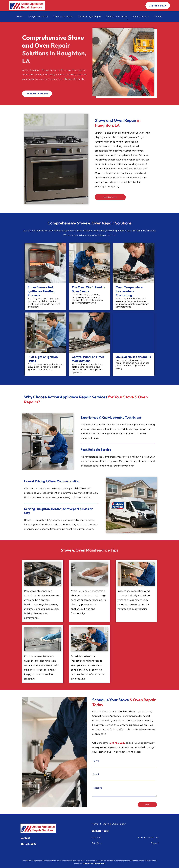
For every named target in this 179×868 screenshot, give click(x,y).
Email (96, 774)
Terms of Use (88, 864)
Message (97, 788)
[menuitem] (20, 17)
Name (96, 761)
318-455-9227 (28, 844)
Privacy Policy (99, 864)
